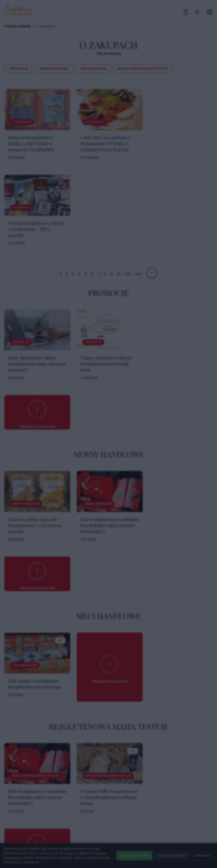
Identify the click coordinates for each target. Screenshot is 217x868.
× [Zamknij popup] (176, 349)
